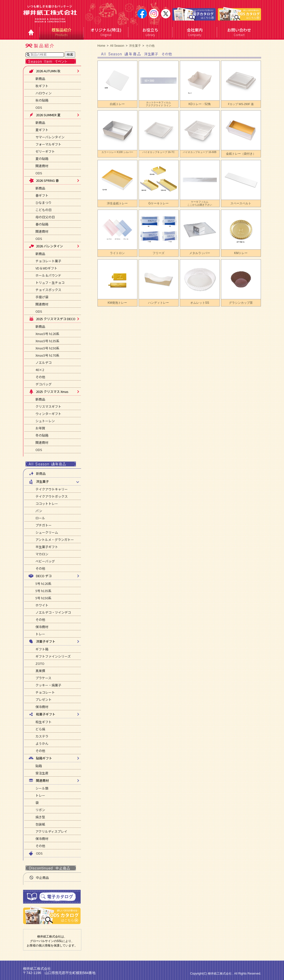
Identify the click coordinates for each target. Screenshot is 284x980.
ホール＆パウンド (48, 275)
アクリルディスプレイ (51, 831)
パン (39, 511)
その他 (40, 377)
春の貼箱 (42, 224)
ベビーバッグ (45, 561)
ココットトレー (47, 504)
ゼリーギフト (45, 151)
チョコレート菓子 (48, 261)
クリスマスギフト (48, 406)
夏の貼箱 (42, 159)
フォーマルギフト (48, 144)
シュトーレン (45, 421)
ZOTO (40, 663)
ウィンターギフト (48, 414)
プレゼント (44, 699)
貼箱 (39, 766)
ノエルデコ (44, 362)
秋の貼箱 (42, 100)
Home (101, 46)
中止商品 (39, 878)
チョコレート (45, 692)
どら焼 (40, 729)
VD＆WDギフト (46, 268)
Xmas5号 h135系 (47, 341)
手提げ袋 (42, 297)
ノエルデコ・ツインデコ (53, 612)
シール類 (42, 788)
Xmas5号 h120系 (47, 334)
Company (195, 32)
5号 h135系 (43, 591)
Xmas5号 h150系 (47, 348)
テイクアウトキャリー (52, 489)
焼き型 (40, 817)
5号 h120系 (43, 584)
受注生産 (42, 773)
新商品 (40, 79)
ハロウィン (44, 93)
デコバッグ (44, 384)
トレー (40, 634)
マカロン (42, 554)
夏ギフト (42, 130)
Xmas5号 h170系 (47, 355)
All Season (117, 46)
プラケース (43, 678)
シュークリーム (47, 532)
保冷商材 (42, 627)
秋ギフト (42, 86)
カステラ (42, 736)
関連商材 (42, 166)
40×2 (40, 370)
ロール (40, 518)
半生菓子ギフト (47, 547)
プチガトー (44, 525)
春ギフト (42, 195)
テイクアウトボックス (52, 496)
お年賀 (40, 428)
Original (106, 32)
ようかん (42, 743)
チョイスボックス (48, 290)
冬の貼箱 (42, 435)
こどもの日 (44, 210)
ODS (39, 107)
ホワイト (42, 605)
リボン (40, 810)
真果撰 (40, 671)
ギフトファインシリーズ (53, 656)
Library (150, 32)
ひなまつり (44, 203)
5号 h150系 (43, 598)
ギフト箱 (42, 649)
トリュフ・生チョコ (50, 283)
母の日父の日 (45, 217)
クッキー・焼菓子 (48, 685)
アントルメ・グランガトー (55, 540)
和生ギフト (44, 722)
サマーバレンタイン (50, 137)
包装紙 (40, 824)
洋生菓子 (135, 46)
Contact (239, 32)
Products (62, 32)
